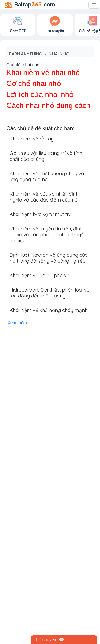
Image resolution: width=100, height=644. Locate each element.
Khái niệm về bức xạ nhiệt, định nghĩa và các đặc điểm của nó (44, 197)
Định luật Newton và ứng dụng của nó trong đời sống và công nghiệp (49, 258)
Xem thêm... (19, 323)
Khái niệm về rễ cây (32, 139)
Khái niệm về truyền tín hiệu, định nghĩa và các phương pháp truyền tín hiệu (48, 235)
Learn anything (24, 54)
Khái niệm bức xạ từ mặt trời (41, 214)
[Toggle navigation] (94, 5)
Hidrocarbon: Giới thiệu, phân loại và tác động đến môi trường (50, 293)
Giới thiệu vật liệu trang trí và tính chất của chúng (46, 156)
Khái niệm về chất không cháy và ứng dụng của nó (47, 176)
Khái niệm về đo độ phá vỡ (40, 275)
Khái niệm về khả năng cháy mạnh (49, 310)
